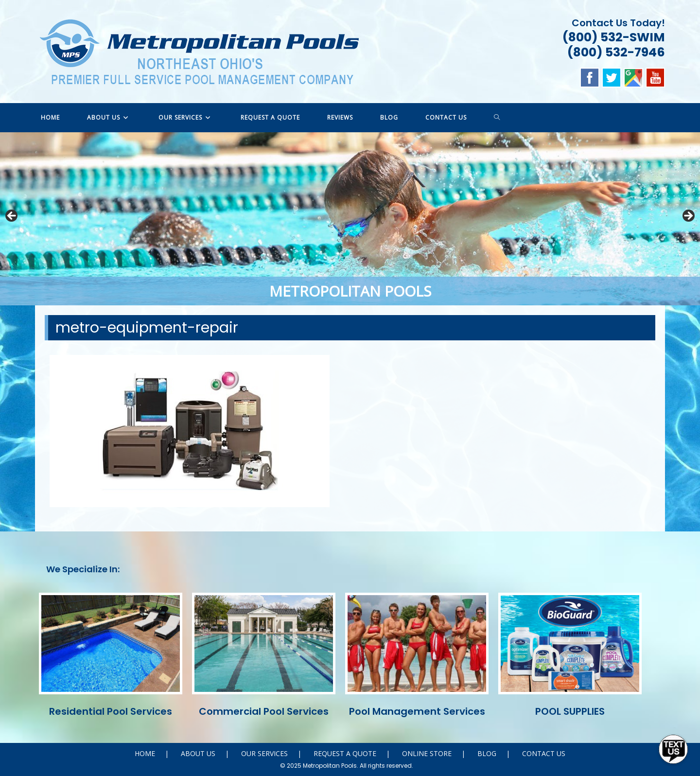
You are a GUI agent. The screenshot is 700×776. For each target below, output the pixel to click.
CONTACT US (544, 753)
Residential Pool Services (111, 711)
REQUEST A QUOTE (345, 753)
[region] (350, 219)
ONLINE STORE (427, 753)
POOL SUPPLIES (570, 711)
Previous (12, 216)
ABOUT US (198, 753)
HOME (145, 753)
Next (688, 216)
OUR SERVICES (264, 753)
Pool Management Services (417, 711)
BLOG (487, 753)
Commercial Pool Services (264, 711)
